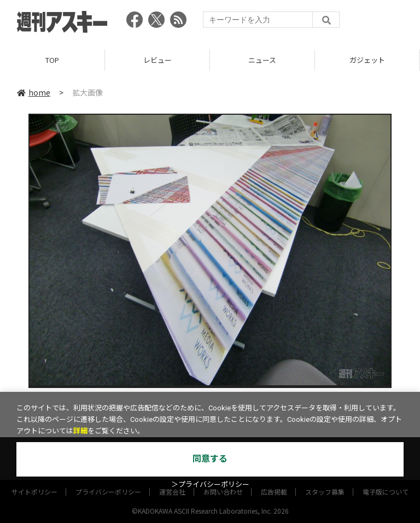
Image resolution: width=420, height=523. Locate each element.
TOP (52, 60)
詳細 (80, 431)
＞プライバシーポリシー (210, 484)
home (34, 92)
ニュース (262, 60)
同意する (210, 459)
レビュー (157, 60)
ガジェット (367, 60)
